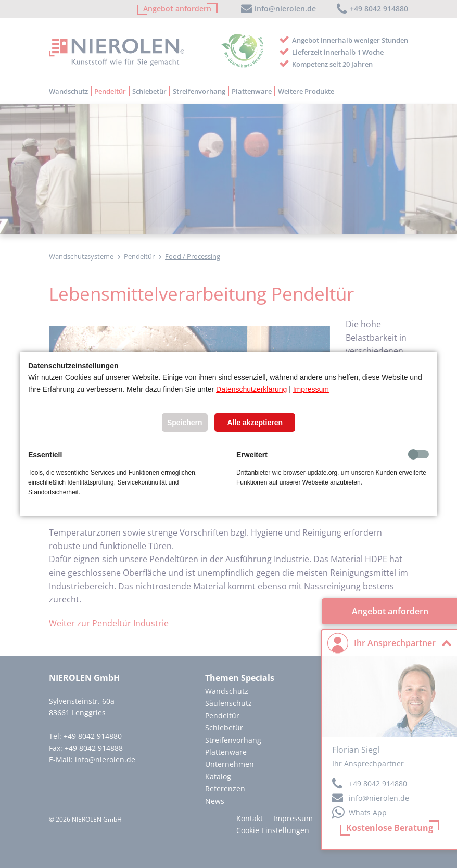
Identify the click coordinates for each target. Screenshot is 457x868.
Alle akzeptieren (255, 423)
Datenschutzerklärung (251, 389)
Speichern (185, 423)
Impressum (311, 389)
